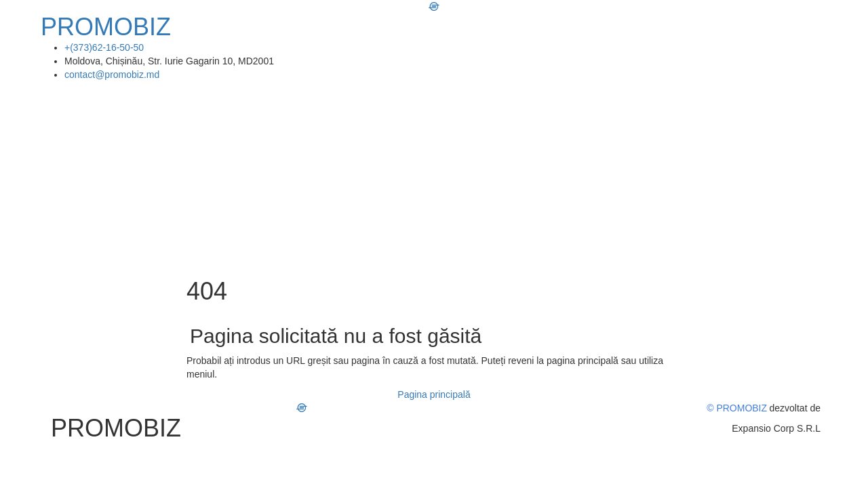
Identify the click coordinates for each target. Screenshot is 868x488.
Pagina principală (434, 394)
